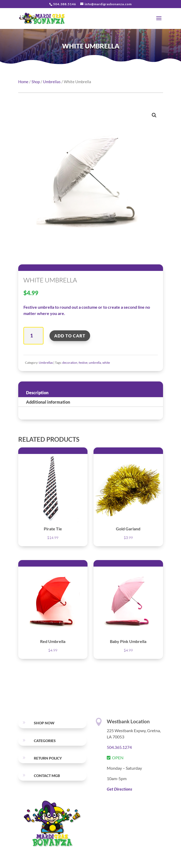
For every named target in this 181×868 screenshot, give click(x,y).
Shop (36, 82)
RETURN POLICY (48, 758)
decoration (70, 363)
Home (23, 82)
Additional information (48, 402)
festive (83, 363)
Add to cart (70, 336)
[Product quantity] (33, 336)
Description (37, 393)
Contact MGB (47, 776)
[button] (154, 115)
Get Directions (119, 789)
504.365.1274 (119, 747)
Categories (45, 741)
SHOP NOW (44, 723)
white (106, 363)
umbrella (95, 363)
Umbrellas (52, 82)
